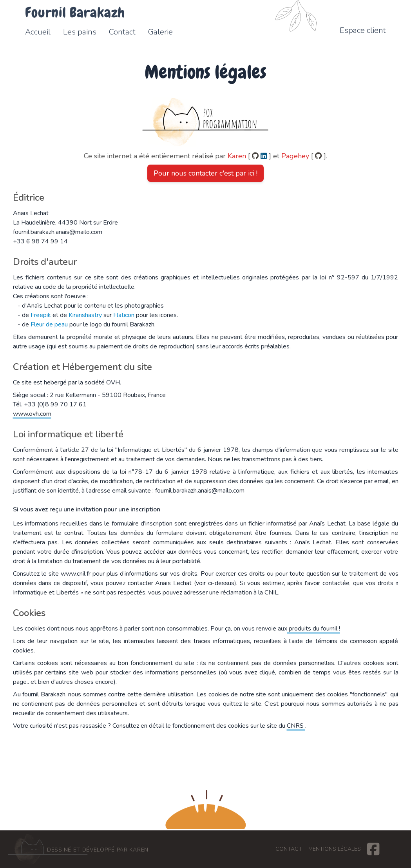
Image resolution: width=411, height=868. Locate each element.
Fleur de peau (49, 324)
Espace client (363, 30)
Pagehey (296, 156)
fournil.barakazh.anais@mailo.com (58, 232)
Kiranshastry (85, 315)
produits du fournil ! (314, 629)
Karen (238, 156)
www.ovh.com (32, 414)
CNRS (296, 726)
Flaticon (124, 315)
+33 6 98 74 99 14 (40, 241)
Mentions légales (335, 849)
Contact (289, 849)
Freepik (41, 315)
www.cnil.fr (77, 574)
